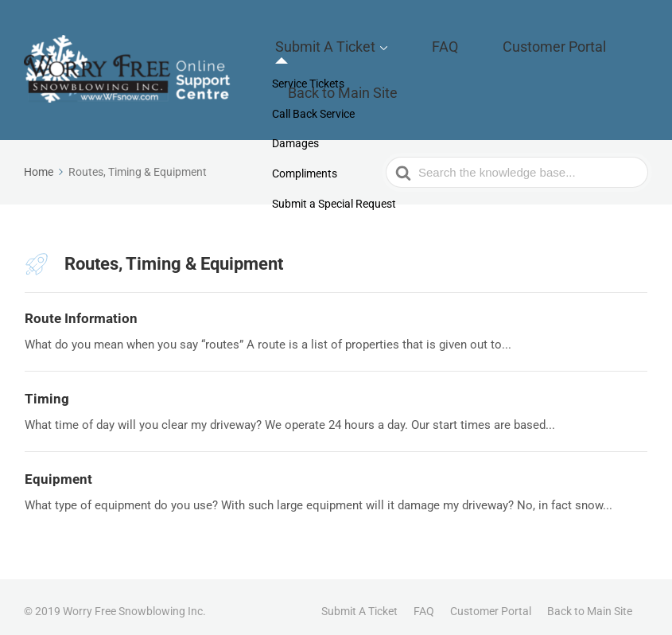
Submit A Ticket (348, 53)
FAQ (439, 53)
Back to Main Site (365, 77)
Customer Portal (519, 53)
